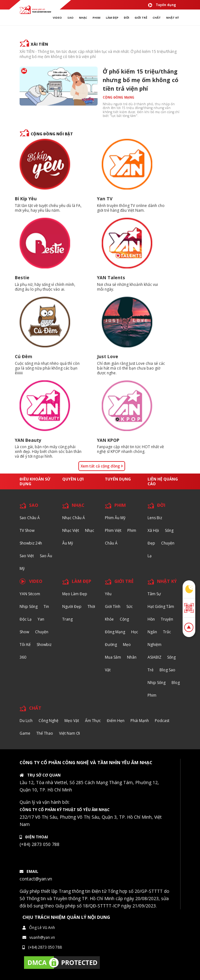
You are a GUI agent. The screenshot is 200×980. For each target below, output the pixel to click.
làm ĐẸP (112, 18)
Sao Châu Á (30, 518)
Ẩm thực (93, 721)
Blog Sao (167, 670)
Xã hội (153, 530)
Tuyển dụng (162, 5)
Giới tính (113, 606)
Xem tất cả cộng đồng (102, 466)
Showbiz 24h (31, 543)
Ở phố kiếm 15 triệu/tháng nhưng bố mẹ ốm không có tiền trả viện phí (141, 80)
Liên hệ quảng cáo (163, 481)
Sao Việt (27, 556)
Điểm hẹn (116, 721)
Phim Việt (113, 530)
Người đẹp (72, 606)
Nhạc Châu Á (74, 518)
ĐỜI (127, 18)
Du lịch (26, 721)
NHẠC (83, 18)
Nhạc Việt (71, 530)
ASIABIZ (155, 657)
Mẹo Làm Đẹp (75, 594)
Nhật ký (173, 18)
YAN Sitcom (30, 594)
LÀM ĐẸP (82, 581)
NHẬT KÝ (167, 581)
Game (25, 733)
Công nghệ (48, 721)
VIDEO (57, 18)
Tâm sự (154, 594)
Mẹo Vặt (72, 721)
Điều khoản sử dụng (35, 481)
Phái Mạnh (140, 721)
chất (157, 18)
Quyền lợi (73, 479)
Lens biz (155, 518)
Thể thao (45, 733)
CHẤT (35, 708)
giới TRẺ (141, 18)
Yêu (108, 594)
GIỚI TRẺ (124, 581)
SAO (70, 18)
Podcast (162, 721)
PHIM (97, 18)
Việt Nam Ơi (70, 733)
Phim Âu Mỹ (115, 518)
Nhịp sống (29, 606)
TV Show (27, 530)
